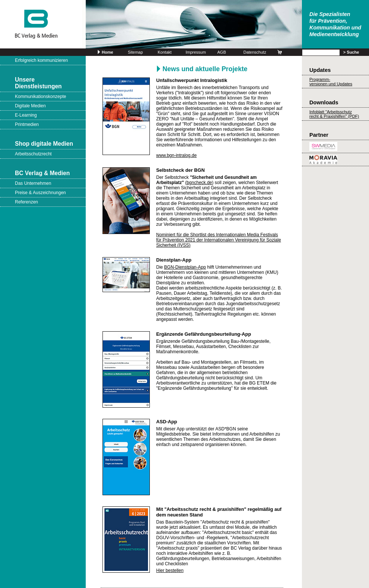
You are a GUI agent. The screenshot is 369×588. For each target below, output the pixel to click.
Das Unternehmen (33, 183)
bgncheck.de (199, 183)
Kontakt (165, 52)
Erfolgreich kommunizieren (41, 60)
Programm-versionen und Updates (331, 82)
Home (108, 52)
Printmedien (27, 124)
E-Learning (26, 115)
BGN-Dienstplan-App (185, 267)
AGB (222, 52)
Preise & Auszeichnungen (40, 193)
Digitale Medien (30, 106)
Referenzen (26, 202)
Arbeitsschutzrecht (33, 154)
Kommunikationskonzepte (40, 97)
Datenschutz (255, 52)
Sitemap (135, 52)
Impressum (196, 52)
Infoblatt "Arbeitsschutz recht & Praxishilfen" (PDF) (334, 114)
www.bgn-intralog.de (176, 155)
